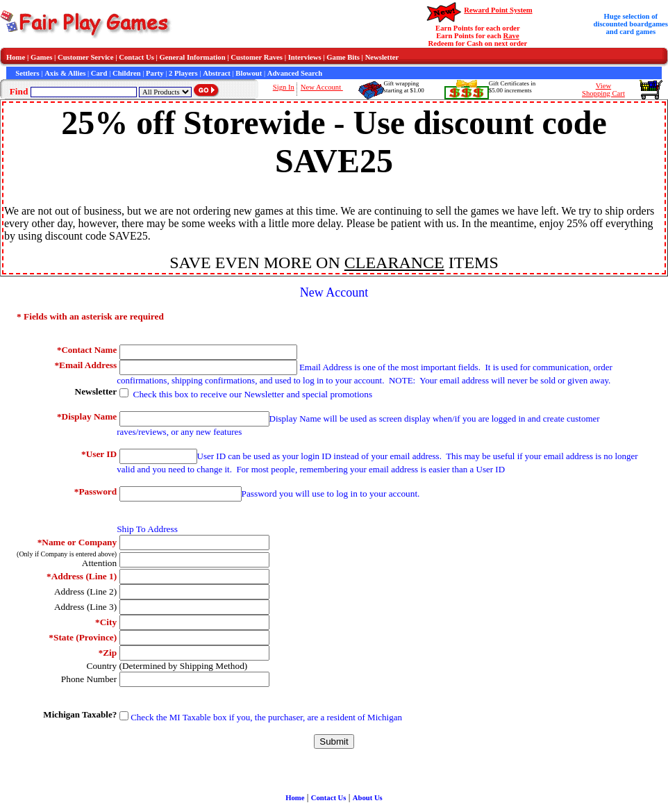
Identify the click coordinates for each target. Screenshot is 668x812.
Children (127, 73)
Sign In (284, 87)
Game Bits (343, 57)
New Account (322, 87)
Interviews (305, 57)
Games (41, 57)
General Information (193, 57)
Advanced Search (295, 73)
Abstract (217, 73)
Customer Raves (257, 57)
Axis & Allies (65, 73)
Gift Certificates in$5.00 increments (512, 87)
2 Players (183, 73)
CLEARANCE (394, 263)
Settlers (27, 73)
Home (16, 57)
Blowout (249, 73)
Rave (511, 36)
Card (99, 73)
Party (155, 73)
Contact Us (136, 57)
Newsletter (382, 57)
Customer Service (86, 57)
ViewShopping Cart (603, 90)
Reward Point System (498, 10)
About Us (368, 798)
